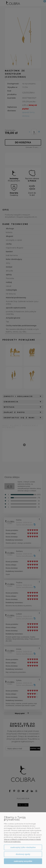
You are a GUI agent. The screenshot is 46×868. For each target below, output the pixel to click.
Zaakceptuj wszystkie (23, 861)
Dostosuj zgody (23, 854)
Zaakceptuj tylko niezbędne (23, 847)
